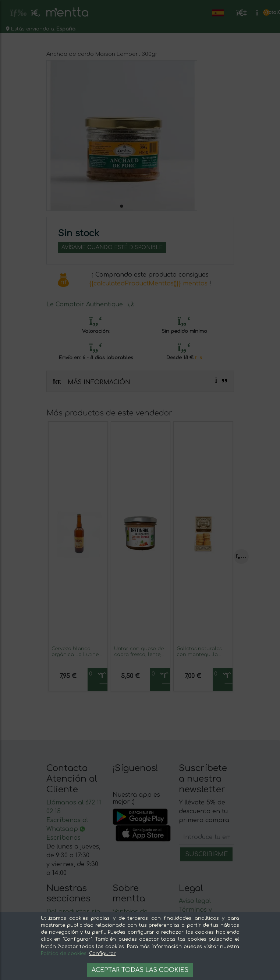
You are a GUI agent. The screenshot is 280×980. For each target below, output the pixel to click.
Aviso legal (195, 901)
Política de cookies (64, 954)
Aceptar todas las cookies (140, 970)
